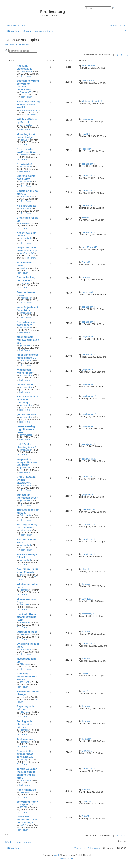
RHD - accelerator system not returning (28, 399)
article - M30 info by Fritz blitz (27, 121)
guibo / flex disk (26, 414)
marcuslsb (26, 298)
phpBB (57, 855)
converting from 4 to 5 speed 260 (28, 803)
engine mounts (26, 385)
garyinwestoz (26, 125)
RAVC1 (23, 825)
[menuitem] (22, 25)
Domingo (24, 760)
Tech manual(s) (26, 739)
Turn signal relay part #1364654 (27, 526)
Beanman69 (25, 92)
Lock (22, 697)
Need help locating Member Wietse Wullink (28, 104)
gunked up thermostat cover (27, 496)
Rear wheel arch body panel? (27, 324)
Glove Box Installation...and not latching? (27, 819)
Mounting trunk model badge (26, 136)
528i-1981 (24, 605)
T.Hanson (24, 590)
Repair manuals (26, 790)
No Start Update (26, 206)
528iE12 (23, 807)
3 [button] (121, 55)
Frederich (24, 155)
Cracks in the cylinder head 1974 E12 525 (25, 754)
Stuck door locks (27, 632)
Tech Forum (26, 76)
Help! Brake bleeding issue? (26, 446)
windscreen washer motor (25, 371)
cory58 (24, 140)
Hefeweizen (25, 530)
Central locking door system (26, 279)
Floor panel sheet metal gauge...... (27, 356)
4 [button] (125, 55)
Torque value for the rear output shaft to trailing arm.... (27, 773)
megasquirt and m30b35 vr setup (27, 249)
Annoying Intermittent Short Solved (28, 677)
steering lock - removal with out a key (28, 340)
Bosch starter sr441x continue (26, 151)
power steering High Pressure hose (26, 429)
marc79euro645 (27, 253)
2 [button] (117, 55)
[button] (127, 55)
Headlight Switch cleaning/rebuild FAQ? (27, 617)
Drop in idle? (25, 164)
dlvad (22, 575)
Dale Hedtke (26, 515)
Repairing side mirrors (26, 708)
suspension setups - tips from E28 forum (28, 462)
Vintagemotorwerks (29, 110)
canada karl (25, 167)
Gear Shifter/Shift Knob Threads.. (27, 571)
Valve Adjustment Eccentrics (27, 309)
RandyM (24, 268)
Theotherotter (26, 71)
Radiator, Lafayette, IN (24, 67)
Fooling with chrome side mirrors (24, 724)
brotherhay (25, 623)
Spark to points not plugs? (26, 177)
